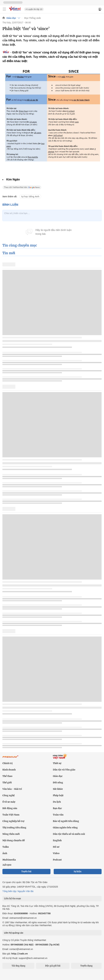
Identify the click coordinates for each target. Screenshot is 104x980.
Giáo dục (11, 18)
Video (56, 853)
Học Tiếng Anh (32, 18)
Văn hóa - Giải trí (12, 789)
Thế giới (7, 783)
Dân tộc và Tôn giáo (64, 770)
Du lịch (57, 802)
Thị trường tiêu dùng (14, 828)
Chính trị (7, 763)
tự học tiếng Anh (30, 196)
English (57, 840)
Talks (6, 847)
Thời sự (57, 763)
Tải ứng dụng (18, 966)
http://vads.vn (20, 954)
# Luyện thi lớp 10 (34, 9)
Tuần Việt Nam (11, 815)
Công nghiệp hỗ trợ (13, 821)
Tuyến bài (26, 872)
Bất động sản (10, 808)
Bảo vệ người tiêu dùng (66, 821)
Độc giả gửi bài (53, 966)
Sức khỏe (58, 789)
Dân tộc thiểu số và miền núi (69, 834)
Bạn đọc (57, 808)
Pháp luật (58, 795)
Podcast (57, 860)
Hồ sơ (56, 847)
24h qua (7, 865)
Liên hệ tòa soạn (12, 899)
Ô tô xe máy (9, 802)
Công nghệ (9, 795)
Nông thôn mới (11, 834)
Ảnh (5, 853)
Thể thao (7, 776)
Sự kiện (78, 872)
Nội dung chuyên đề (14, 840)
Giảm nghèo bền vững (65, 828)
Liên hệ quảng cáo (14, 933)
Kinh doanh (9, 770)
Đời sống (58, 783)
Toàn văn (58, 815)
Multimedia (9, 860)
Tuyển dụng (86, 966)
